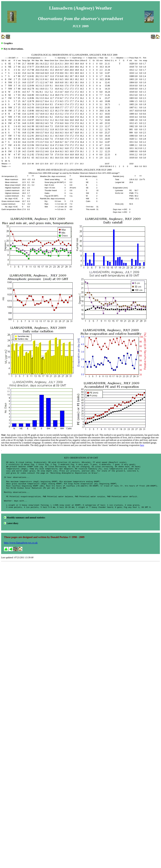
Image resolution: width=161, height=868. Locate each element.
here (142, 445)
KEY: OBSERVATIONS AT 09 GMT (81, 458)
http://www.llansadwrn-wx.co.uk (21, 552)
